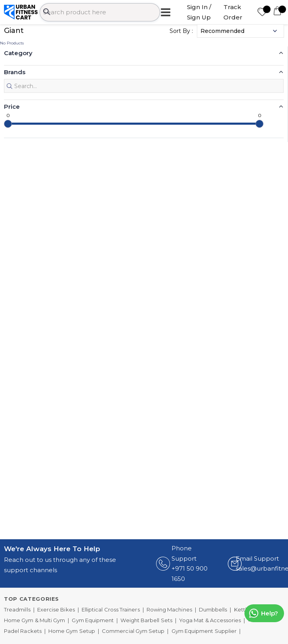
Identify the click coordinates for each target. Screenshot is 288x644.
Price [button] (12, 107)
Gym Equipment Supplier (204, 631)
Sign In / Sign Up (199, 12)
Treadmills (17, 609)
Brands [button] (15, 72)
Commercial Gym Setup (133, 631)
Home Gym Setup (72, 631)
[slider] (8, 124)
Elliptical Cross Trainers (111, 609)
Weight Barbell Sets (146, 620)
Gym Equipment (93, 620)
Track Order (233, 12)
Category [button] (18, 53)
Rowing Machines (169, 609)
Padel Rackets (23, 631)
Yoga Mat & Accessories (210, 620)
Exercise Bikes (56, 609)
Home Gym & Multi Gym (34, 620)
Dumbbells (213, 609)
